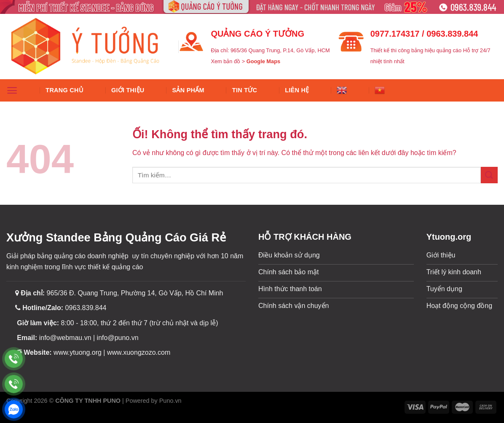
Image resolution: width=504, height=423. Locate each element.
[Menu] (12, 90)
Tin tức (245, 90)
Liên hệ (297, 90)
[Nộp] (489, 175)
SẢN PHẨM (188, 90)
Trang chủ (64, 90)
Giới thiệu (128, 90)
